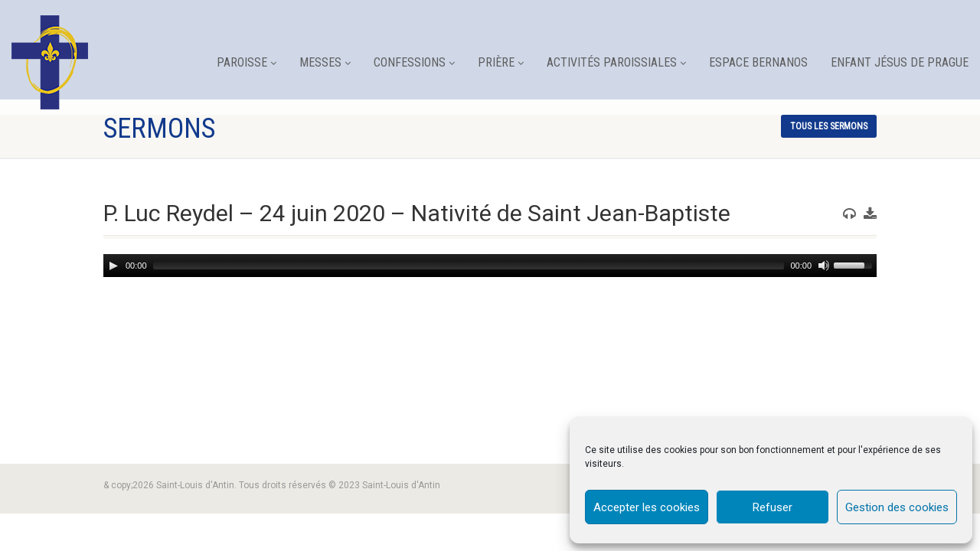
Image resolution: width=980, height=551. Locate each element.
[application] (490, 266)
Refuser (773, 507)
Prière (501, 62)
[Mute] (822, 266)
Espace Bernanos (758, 62)
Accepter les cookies (647, 507)
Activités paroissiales (616, 62)
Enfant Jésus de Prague (900, 62)
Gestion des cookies (897, 507)
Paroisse (247, 62)
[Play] (113, 266)
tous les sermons (829, 126)
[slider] (469, 266)
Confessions (414, 62)
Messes (325, 62)
